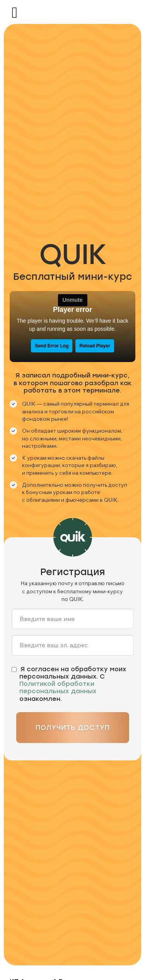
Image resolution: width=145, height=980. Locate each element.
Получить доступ (73, 728)
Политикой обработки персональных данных (58, 687)
